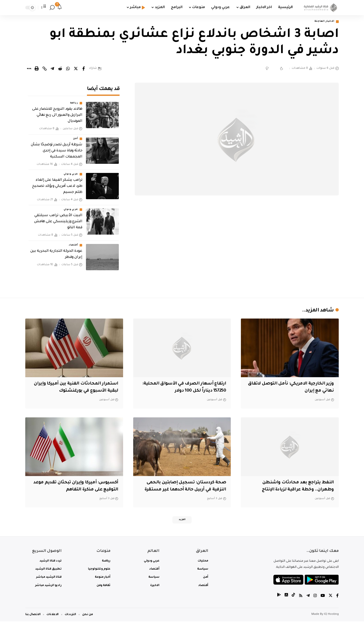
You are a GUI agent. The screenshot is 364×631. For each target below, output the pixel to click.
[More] (29, 69)
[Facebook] (337, 606)
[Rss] (300, 606)
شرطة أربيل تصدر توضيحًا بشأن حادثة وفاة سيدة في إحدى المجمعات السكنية (57, 148)
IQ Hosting (331, 624)
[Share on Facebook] (84, 69)
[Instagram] (314, 606)
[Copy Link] (44, 69)
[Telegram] (307, 606)
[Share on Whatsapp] (68, 69)
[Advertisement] (237, 250)
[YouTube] (322, 606)
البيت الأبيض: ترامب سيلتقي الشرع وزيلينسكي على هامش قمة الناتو (58, 219)
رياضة (74, 100)
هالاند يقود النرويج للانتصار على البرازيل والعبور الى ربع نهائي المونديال (57, 112)
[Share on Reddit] (60, 69)
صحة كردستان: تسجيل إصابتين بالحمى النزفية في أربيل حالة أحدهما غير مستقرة (182, 490)
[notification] (60, 8)
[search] (52, 8)
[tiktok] (292, 606)
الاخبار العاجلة (322, 22)
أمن (75, 136)
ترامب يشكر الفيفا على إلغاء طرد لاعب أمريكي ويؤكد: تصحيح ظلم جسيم (57, 183)
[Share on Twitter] (76, 69)
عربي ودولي (71, 171)
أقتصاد (73, 242)
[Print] (37, 69)
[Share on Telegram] (52, 69)
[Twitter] (330, 606)
